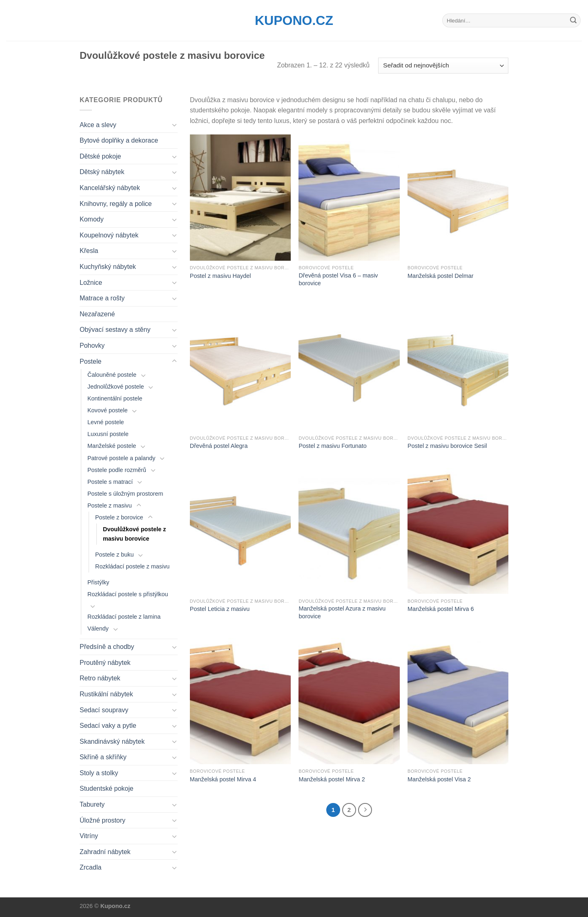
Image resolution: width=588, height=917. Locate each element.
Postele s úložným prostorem (125, 494)
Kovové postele (107, 410)
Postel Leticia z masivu (220, 609)
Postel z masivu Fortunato (332, 446)
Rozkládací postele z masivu (132, 566)
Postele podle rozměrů (117, 470)
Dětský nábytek (102, 172)
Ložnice (91, 283)
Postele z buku (114, 555)
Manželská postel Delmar (441, 276)
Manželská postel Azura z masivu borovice (342, 612)
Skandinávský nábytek (112, 741)
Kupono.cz (294, 20)
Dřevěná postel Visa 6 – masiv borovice (338, 279)
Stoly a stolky (99, 773)
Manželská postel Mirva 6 (441, 609)
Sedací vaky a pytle (108, 726)
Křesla (89, 251)
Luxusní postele (108, 434)
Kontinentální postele (115, 398)
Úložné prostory (102, 820)
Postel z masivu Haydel (220, 276)
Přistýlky (98, 582)
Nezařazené (97, 314)
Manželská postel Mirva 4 (223, 779)
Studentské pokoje (107, 788)
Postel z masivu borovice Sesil (447, 446)
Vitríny (89, 836)
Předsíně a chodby (107, 647)
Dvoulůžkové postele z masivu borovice (134, 534)
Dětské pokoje (100, 156)
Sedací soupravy (104, 710)
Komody (92, 219)
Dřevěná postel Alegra (219, 446)
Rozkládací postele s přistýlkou (128, 594)
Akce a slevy (98, 125)
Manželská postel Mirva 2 (332, 779)
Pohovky (92, 346)
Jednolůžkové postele (116, 387)
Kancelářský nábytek (110, 188)
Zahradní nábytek (105, 852)
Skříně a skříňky (103, 757)
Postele (90, 361)
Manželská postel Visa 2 (439, 779)
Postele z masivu (110, 505)
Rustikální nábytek (106, 694)
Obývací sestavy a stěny (115, 330)
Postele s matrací (110, 482)
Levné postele (106, 422)
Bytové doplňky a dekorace (119, 140)
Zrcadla (90, 867)
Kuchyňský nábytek (108, 267)
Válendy (98, 628)
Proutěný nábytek (105, 663)
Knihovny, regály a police (116, 204)
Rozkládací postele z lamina (124, 617)
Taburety (92, 804)
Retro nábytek (100, 678)
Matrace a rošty (102, 298)
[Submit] (573, 20)
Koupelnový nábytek (109, 235)
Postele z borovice (119, 517)
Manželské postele (112, 446)
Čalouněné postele (112, 375)
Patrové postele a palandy (121, 458)
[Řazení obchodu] (443, 66)
